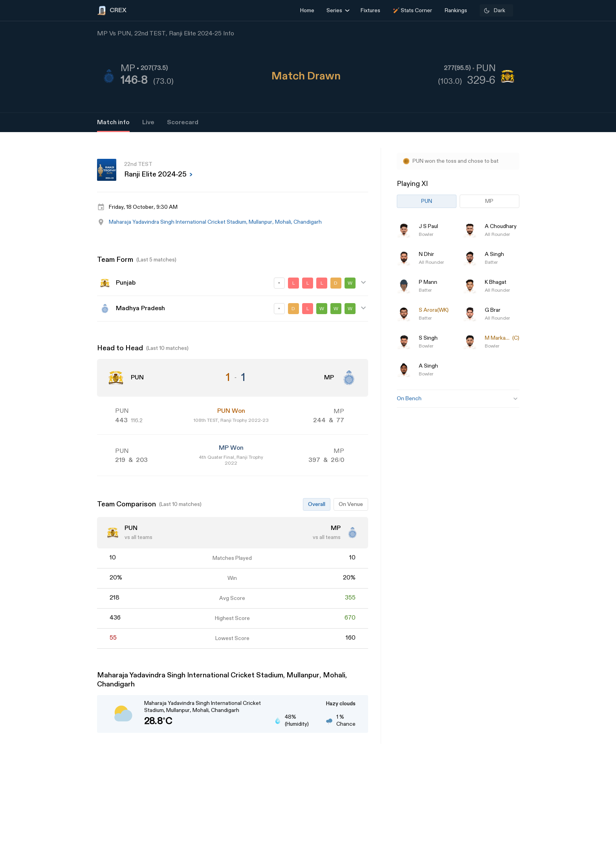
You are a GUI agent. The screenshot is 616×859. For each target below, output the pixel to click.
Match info (113, 122)
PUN (427, 201)
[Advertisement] (587, 496)
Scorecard (183, 122)
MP (489, 201)
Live (148, 122)
